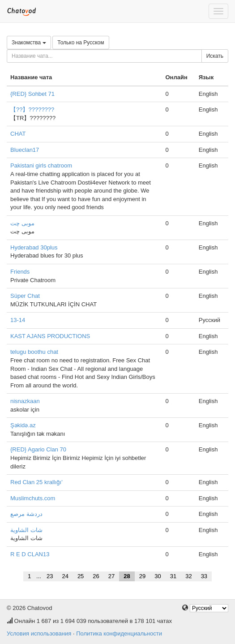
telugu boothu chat (34, 352)
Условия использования (39, 633)
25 (81, 576)
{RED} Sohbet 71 (32, 94)
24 (65, 576)
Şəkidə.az (23, 425)
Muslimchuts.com (33, 498)
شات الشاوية (26, 530)
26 (96, 576)
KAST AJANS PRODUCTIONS (50, 336)
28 (127, 576)
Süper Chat (25, 296)
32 (188, 576)
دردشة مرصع (26, 514)
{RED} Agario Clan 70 (38, 449)
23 (50, 576)
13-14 (18, 320)
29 (142, 576)
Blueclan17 (25, 150)
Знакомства (29, 43)
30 (158, 576)
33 (204, 576)
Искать (215, 56)
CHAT (18, 134)
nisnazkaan (25, 401)
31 (173, 576)
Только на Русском (81, 43)
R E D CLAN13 (30, 554)
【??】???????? (32, 109)
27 (111, 576)
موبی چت (22, 223)
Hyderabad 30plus (34, 247)
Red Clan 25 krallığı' (36, 482)
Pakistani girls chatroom (41, 165)
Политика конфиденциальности (119, 633)
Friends (20, 272)
